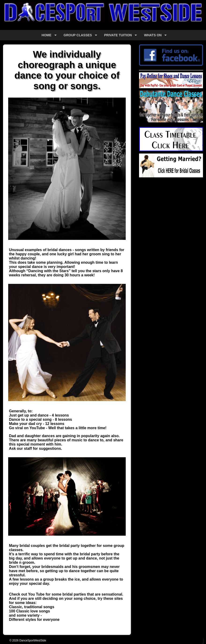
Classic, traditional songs (32, 607)
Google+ (146, 191)
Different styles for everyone (34, 620)
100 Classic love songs (29, 611)
